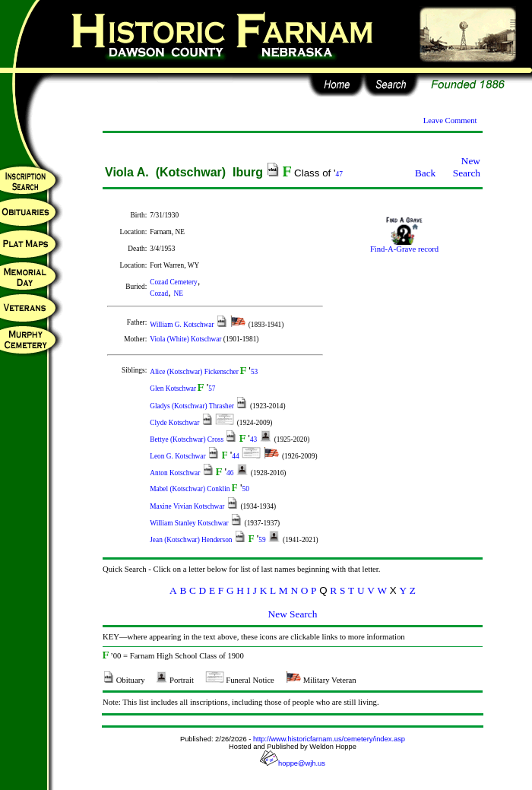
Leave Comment (450, 121)
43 (253, 439)
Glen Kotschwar (174, 389)
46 (230, 473)
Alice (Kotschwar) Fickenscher (195, 372)
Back (425, 173)
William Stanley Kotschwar (190, 523)
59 (262, 540)
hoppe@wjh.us (293, 763)
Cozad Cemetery (173, 282)
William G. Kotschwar (183, 325)
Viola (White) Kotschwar (187, 339)
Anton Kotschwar (176, 473)
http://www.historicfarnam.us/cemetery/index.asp (329, 739)
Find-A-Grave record (404, 246)
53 (254, 372)
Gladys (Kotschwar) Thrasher (193, 406)
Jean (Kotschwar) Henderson (192, 540)
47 (339, 174)
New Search (467, 167)
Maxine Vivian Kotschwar (188, 506)
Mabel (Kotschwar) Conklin (191, 489)
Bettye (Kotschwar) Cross (187, 439)
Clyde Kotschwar (175, 423)
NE (178, 293)
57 (212, 389)
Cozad (159, 293)
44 (235, 456)
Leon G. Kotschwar (179, 456)
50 (246, 489)
